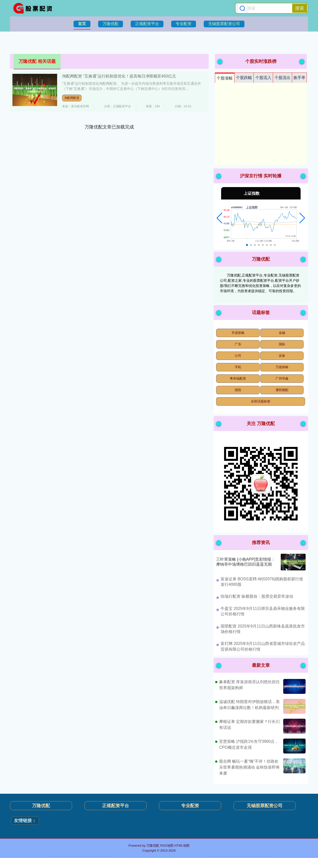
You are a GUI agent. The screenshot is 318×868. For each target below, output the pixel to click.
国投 (238, 390)
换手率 (299, 78)
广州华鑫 (282, 378)
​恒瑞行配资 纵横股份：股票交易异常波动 (257, 596)
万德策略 (282, 367)
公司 (238, 356)
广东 (238, 344)
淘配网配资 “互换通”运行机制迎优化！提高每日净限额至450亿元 (119, 76)
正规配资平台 (147, 24)
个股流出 (282, 78)
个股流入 (263, 78)
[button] (219, 218)
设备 (282, 356)
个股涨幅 (225, 78)
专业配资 (184, 24)
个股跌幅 (244, 78)
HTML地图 (182, 846)
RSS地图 (167, 846)
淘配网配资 (72, 98)
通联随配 (282, 390)
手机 (238, 367)
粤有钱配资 (238, 378)
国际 (282, 344)
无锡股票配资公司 (224, 24)
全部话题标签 (261, 401)
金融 (282, 333)
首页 (82, 24)
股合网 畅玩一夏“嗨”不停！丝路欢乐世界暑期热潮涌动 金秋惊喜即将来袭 (249, 767)
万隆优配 (111, 24)
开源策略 (238, 333)
